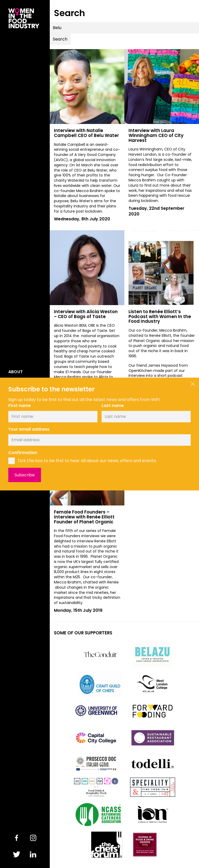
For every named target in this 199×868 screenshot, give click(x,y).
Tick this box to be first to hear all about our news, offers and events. (87, 461)
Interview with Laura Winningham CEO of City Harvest (156, 135)
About (16, 372)
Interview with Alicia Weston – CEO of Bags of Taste (86, 314)
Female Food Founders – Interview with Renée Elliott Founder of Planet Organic (84, 517)
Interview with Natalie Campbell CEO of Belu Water (86, 133)
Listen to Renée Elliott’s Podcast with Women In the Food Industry (160, 316)
